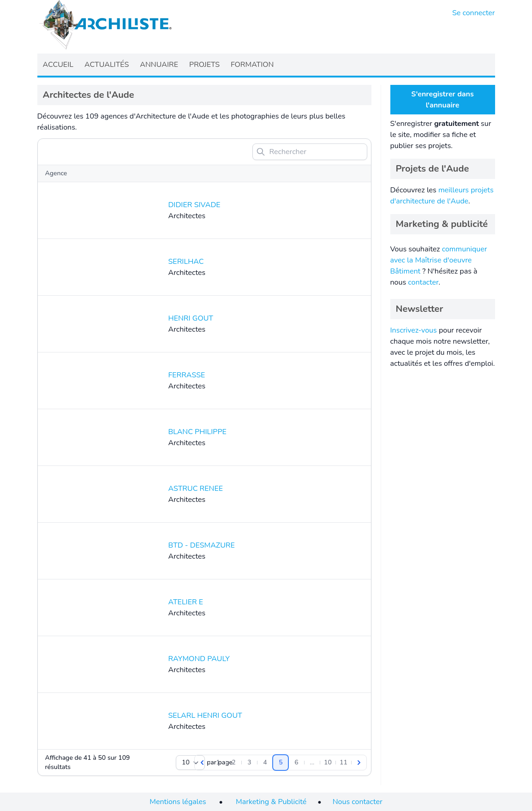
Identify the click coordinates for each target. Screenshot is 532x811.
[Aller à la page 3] (249, 763)
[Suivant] (359, 763)
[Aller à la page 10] (328, 763)
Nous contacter (358, 802)
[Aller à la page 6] (296, 763)
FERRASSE (187, 375)
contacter (423, 282)
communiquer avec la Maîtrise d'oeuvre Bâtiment (439, 260)
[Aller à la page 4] (265, 763)
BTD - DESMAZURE (202, 545)
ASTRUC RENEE (196, 489)
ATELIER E (186, 602)
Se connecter (474, 13)
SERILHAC (186, 262)
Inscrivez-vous (414, 330)
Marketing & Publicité (271, 802)
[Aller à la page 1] (218, 763)
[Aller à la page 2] (233, 763)
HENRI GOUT (191, 318)
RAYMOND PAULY (199, 659)
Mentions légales (178, 802)
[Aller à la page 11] (343, 763)
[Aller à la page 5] (281, 763)
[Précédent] (202, 763)
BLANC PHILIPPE (197, 432)
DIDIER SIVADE (194, 205)
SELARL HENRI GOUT (205, 716)
